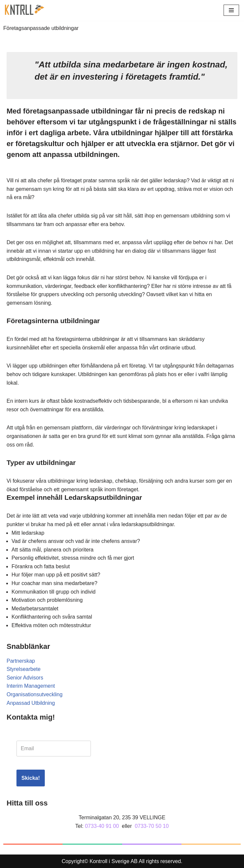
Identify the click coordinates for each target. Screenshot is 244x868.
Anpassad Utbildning (31, 703)
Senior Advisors (25, 678)
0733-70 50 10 (152, 826)
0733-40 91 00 (102, 826)
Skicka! (31, 778)
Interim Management (31, 686)
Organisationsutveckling (35, 694)
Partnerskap (21, 661)
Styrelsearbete (24, 669)
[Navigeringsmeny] (231, 10)
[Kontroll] (25, 10)
